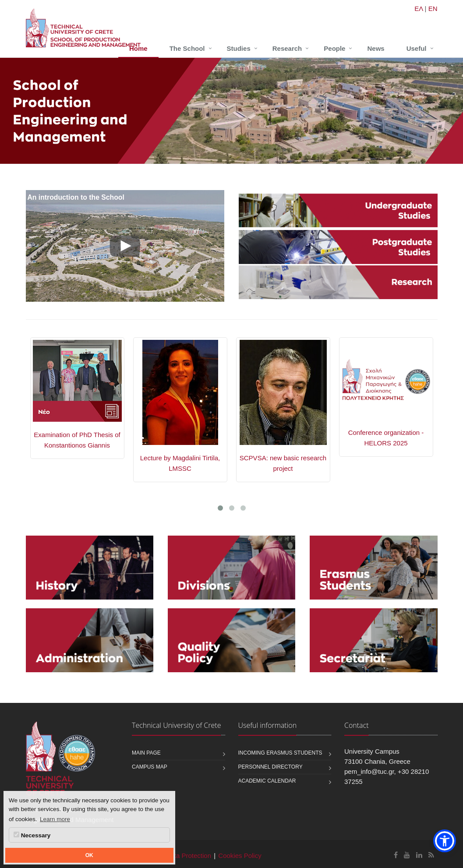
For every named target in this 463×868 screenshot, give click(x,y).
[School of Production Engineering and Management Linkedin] (419, 855)
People (334, 48)
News (376, 48)
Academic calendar (267, 781)
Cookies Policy (240, 856)
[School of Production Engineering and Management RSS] (431, 855)
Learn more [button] (55, 819)
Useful (417, 48)
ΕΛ (419, 9)
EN (433, 9)
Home (138, 48)
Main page (146, 753)
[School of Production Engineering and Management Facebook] (396, 855)
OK (89, 855)
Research (287, 48)
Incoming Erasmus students (280, 753)
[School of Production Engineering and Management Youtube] (407, 855)
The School (187, 48)
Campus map (150, 767)
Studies (239, 48)
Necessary (32, 835)
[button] (445, 841)
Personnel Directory (270, 767)
